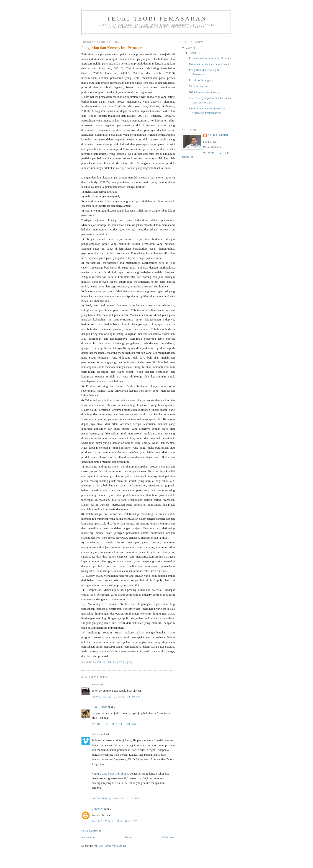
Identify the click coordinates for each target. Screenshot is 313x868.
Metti (95, 684)
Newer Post (88, 837)
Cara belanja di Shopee (115, 774)
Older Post (168, 837)
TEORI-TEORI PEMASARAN (157, 19)
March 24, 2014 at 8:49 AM (114, 724)
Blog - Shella (99, 707)
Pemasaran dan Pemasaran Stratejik (210, 58)
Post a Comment (91, 831)
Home (129, 837)
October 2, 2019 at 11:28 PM (115, 798)
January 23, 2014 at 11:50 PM (116, 696)
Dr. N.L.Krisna (218, 135)
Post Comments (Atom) (112, 846)
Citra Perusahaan (199, 86)
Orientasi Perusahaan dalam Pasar (209, 64)
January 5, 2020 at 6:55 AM (115, 821)
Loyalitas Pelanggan (201, 80)
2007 (189, 48)
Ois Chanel (98, 734)
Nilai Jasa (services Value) (204, 92)
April (193, 53)
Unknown (97, 809)
